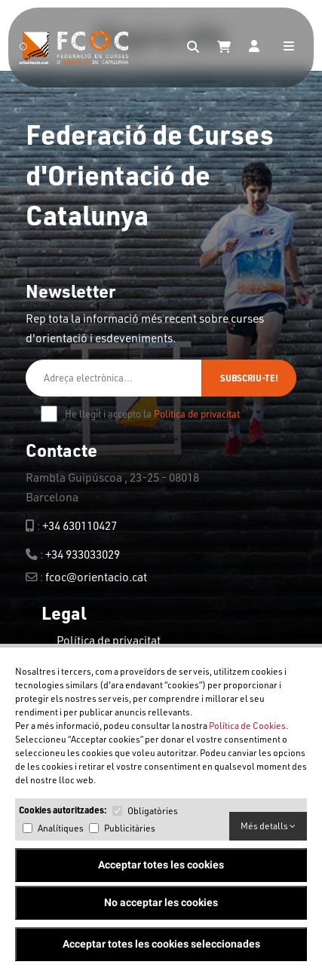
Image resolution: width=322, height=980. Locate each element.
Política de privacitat (197, 414)
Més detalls (268, 826)
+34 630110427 (80, 525)
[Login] (254, 47)
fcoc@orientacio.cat (96, 577)
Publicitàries (130, 828)
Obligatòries (153, 811)
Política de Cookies (247, 726)
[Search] (193, 47)
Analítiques (61, 828)
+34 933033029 (83, 554)
